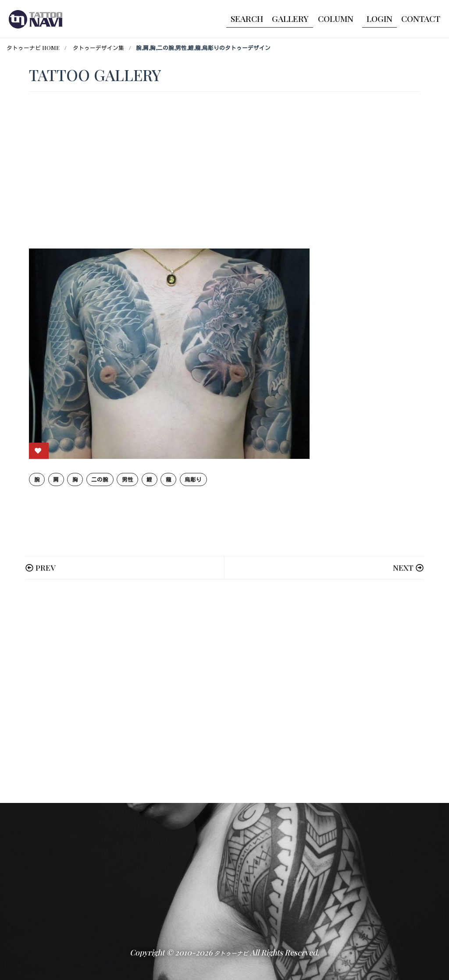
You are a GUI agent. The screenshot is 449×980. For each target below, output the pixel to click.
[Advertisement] (224, 691)
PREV (45, 567)
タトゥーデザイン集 (98, 48)
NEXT (403, 567)
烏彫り (193, 479)
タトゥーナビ (231, 953)
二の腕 (100, 479)
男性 (128, 479)
